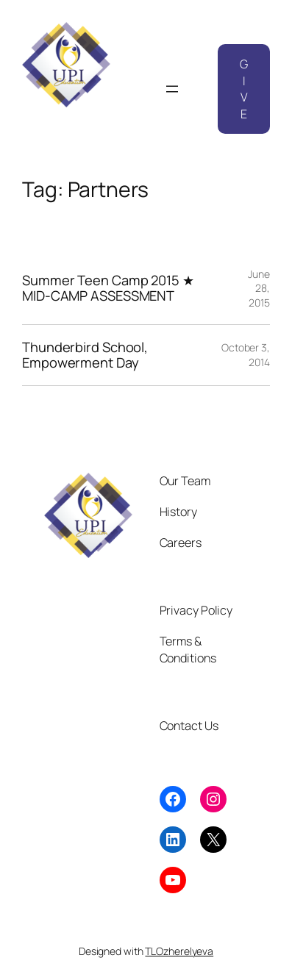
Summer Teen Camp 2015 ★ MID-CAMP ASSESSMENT (108, 288)
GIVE (244, 89)
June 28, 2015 (259, 288)
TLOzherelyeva (179, 951)
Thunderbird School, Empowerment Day (85, 355)
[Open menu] (172, 89)
